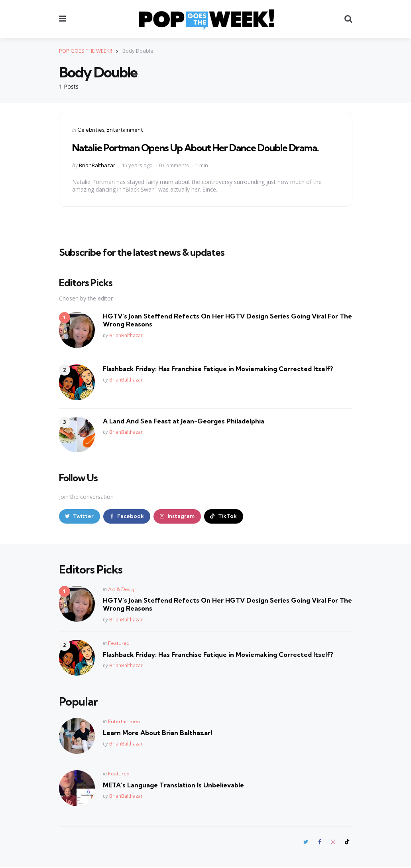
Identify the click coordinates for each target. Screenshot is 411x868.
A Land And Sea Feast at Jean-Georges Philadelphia (184, 421)
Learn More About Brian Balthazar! (157, 733)
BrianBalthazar (97, 165)
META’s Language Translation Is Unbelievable (173, 785)
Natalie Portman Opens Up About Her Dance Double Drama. (196, 148)
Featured (119, 644)
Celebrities (91, 130)
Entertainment (125, 130)
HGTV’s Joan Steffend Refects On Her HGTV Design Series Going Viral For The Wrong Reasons (227, 320)
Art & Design (123, 589)
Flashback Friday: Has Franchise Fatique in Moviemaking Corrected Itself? (218, 368)
